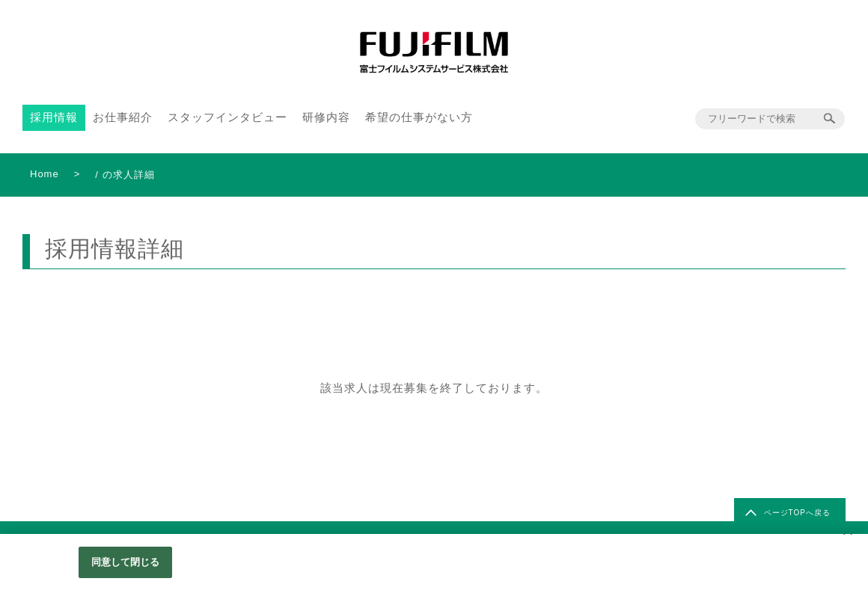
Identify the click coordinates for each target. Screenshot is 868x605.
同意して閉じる (126, 562)
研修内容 (326, 117)
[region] (434, 569)
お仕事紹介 (123, 117)
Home (45, 174)
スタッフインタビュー (227, 117)
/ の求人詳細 (125, 175)
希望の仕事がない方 (419, 117)
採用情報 (54, 117)
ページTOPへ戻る (797, 513)
